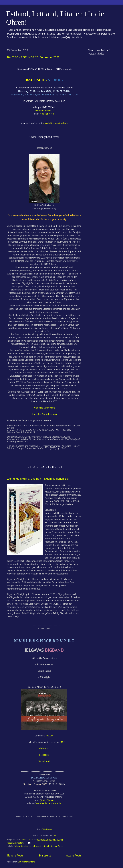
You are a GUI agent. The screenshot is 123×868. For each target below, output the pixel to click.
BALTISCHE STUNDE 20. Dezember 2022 (33, 57)
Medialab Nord (47, 114)
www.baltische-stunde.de (49, 803)
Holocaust (36, 846)
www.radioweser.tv (44, 110)
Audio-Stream (47, 800)
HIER (54, 836)
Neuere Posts (15, 855)
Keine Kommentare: (16, 843)
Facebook (44, 755)
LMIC (62, 742)
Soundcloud (44, 761)
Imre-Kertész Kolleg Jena (45, 414)
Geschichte (26, 846)
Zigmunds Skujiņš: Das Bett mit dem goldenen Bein (39, 479)
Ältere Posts (74, 855)
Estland (17, 846)
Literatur (53, 846)
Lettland (45, 846)
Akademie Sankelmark (44, 408)
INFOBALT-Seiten (46, 829)
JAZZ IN (50, 736)
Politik (60, 846)
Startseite (45, 855)
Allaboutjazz (45, 748)
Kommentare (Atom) (26, 862)
